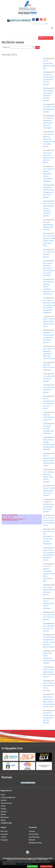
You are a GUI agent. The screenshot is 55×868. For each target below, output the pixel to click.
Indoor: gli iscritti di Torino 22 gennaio (49, 367)
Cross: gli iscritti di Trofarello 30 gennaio (49, 617)
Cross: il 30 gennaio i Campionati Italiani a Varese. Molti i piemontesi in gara (49, 574)
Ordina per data (47, 38)
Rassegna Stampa (35, 843)
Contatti (32, 831)
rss (45, 20)
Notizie (3, 814)
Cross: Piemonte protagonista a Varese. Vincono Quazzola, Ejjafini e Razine (49, 642)
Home (3, 795)
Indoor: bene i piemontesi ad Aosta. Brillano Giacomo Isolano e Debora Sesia (49, 702)
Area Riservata (34, 837)
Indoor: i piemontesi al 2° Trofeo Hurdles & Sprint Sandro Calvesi (49, 461)
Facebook (4, 834)
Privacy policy (27, 864)
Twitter (4, 837)
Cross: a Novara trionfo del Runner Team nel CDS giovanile (49, 477)
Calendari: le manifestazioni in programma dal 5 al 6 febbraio (49, 718)
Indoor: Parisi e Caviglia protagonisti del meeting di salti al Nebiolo (49, 445)
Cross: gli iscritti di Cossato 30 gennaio (49, 628)
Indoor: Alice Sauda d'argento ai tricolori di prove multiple (49, 658)
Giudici (3, 806)
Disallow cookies (46, 866)
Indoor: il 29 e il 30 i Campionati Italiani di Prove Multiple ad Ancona (49, 555)
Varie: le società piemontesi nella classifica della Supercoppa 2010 (49, 241)
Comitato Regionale (8, 797)
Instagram (4, 840)
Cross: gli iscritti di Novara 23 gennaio (49, 390)
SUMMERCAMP (6, 823)
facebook (33, 20)
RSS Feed (4, 831)
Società (3, 809)
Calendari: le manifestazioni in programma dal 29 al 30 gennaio (49, 507)
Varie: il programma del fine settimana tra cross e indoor (49, 404)
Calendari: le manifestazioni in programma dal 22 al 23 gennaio (49, 337)
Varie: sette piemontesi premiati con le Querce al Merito (48, 158)
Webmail (32, 840)
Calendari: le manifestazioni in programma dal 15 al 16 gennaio (49, 192)
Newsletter (5, 817)
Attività (4, 800)
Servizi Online (34, 834)
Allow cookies (32, 866)
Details (19, 864)
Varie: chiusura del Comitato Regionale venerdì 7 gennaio (48, 96)
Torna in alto (28, 855)
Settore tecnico (6, 803)
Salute (3, 820)
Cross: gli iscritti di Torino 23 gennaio (49, 379)
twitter (37, 20)
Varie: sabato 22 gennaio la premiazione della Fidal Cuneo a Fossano (49, 354)
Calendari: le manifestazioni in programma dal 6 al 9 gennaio (49, 79)
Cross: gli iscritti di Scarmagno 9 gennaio (49, 109)
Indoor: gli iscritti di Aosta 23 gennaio (48, 417)
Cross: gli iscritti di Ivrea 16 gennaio (49, 254)
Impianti (4, 812)
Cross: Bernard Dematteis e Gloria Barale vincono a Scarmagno (48, 123)
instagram (41, 20)
